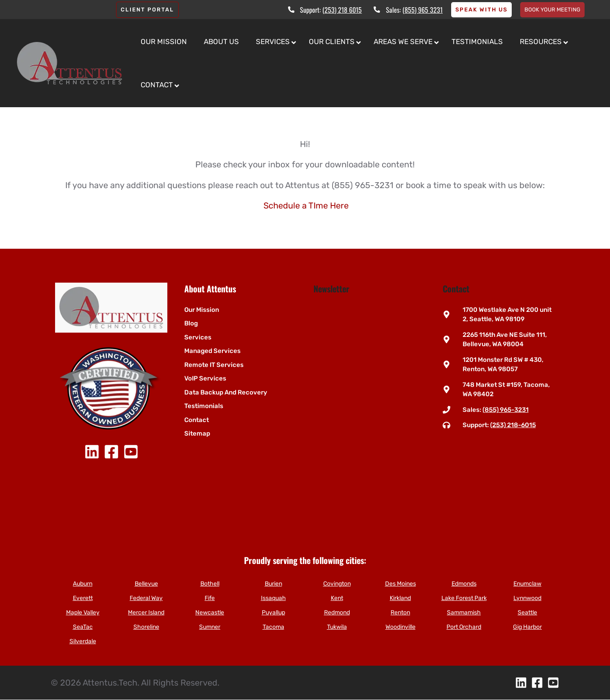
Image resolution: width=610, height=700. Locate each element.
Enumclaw (527, 584)
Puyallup (273, 612)
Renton (400, 612)
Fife (210, 598)
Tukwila (337, 627)
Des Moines (401, 584)
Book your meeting (552, 10)
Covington (337, 584)
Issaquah (273, 598)
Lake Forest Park (464, 598)
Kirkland (400, 598)
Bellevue (146, 584)
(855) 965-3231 (506, 410)
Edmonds (464, 584)
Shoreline (146, 627)
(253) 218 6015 (342, 10)
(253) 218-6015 (513, 425)
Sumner (210, 627)
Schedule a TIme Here (306, 206)
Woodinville (401, 627)
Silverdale (83, 641)
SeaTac (83, 627)
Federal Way (146, 598)
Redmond (337, 612)
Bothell (210, 584)
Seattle (527, 612)
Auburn (83, 584)
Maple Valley (83, 612)
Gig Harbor (527, 627)
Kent (337, 598)
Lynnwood (527, 598)
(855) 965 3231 (423, 10)
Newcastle (210, 612)
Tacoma (273, 627)
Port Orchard (464, 627)
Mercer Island (146, 612)
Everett (83, 598)
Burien (273, 584)
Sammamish (464, 612)
